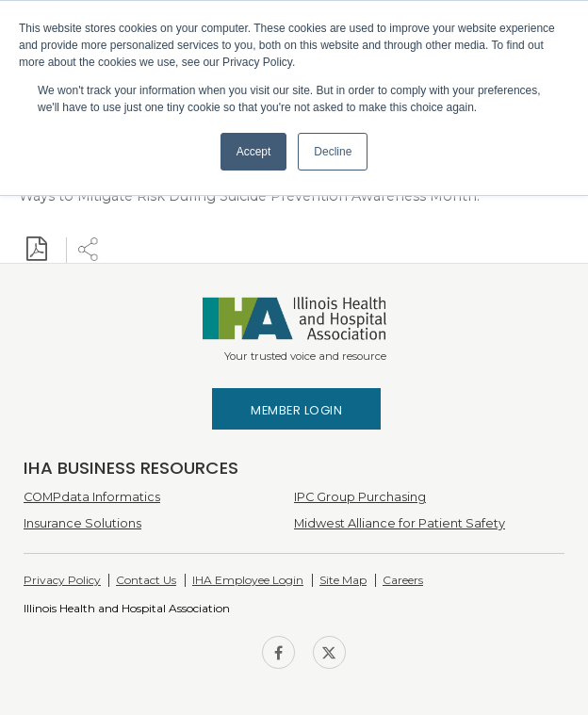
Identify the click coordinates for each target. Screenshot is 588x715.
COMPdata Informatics (92, 497)
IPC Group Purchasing (360, 497)
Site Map (343, 580)
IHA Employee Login (248, 580)
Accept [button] (254, 152)
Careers (403, 580)
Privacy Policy (62, 580)
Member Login (296, 410)
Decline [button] (333, 152)
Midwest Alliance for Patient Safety (400, 523)
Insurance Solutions (82, 523)
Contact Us (146, 580)
